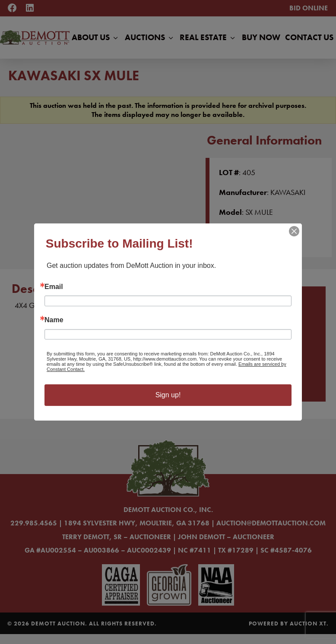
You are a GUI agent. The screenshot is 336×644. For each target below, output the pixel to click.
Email (54, 287)
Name (54, 320)
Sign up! (168, 395)
